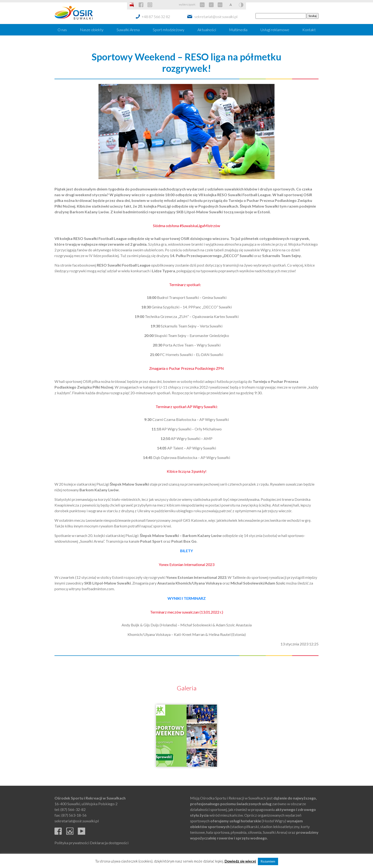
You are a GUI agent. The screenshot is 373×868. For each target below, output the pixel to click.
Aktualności (207, 30)
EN (202, 5)
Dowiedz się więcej (240, 861)
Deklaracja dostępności (109, 843)
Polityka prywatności (72, 843)
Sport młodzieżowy (169, 30)
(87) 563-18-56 (74, 815)
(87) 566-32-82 (73, 809)
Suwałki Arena (128, 30)
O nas (62, 30)
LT (211, 5)
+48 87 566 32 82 (156, 17)
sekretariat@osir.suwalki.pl (216, 17)
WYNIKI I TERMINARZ (187, 598)
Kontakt (309, 30)
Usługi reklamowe (275, 30)
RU (220, 5)
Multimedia (238, 30)
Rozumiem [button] (268, 861)
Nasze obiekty (92, 30)
